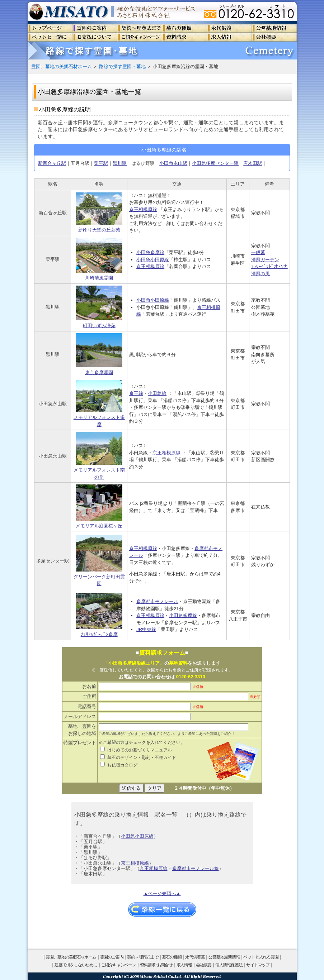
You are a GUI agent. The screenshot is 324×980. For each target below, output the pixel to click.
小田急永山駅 (173, 163)
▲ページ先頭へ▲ (162, 893)
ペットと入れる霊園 (261, 957)
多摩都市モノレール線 (196, 868)
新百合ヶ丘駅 (52, 163)
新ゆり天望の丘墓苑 (99, 212)
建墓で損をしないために (76, 965)
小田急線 (157, 393)
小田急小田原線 (153, 260)
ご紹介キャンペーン (119, 965)
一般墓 (258, 252)
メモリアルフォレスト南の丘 (99, 456)
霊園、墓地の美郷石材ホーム (62, 66)
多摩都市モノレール (157, 601)
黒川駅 (120, 163)
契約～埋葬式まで (142, 957)
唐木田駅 (253, 163)
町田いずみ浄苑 (99, 307)
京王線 (136, 393)
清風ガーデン (265, 260)
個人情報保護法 (229, 965)
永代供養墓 (195, 957)
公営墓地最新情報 (224, 957)
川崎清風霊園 (99, 259)
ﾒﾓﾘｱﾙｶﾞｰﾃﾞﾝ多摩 (99, 615)
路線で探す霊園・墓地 (122, 66)
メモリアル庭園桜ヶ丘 (99, 506)
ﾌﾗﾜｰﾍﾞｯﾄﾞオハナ (269, 266)
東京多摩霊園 (99, 354)
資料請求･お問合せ (156, 965)
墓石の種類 (172, 957)
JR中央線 (146, 629)
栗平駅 (101, 163)
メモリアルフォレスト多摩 (99, 403)
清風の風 (260, 274)
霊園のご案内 (112, 957)
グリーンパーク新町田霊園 (99, 561)
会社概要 (204, 965)
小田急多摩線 (150, 252)
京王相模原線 (143, 209)
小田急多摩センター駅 (215, 163)
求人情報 (184, 965)
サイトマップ (258, 965)
